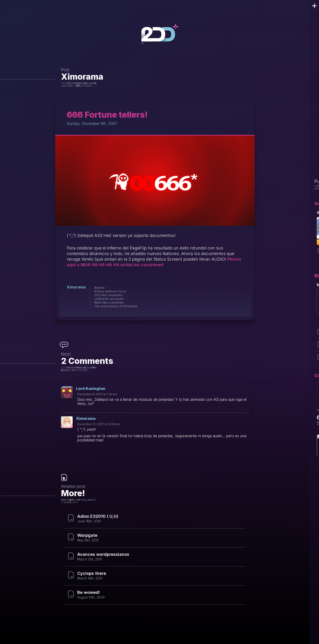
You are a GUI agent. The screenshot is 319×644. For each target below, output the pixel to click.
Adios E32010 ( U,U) (98, 516)
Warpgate (87, 535)
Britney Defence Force (110, 291)
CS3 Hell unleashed (108, 295)
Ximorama (82, 77)
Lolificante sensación (109, 299)
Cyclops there (92, 573)
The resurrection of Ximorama (115, 306)
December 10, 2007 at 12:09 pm (99, 424)
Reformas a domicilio (109, 302)
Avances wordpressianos (103, 554)
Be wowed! (89, 592)
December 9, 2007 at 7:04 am (97, 394)
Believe (99, 288)
